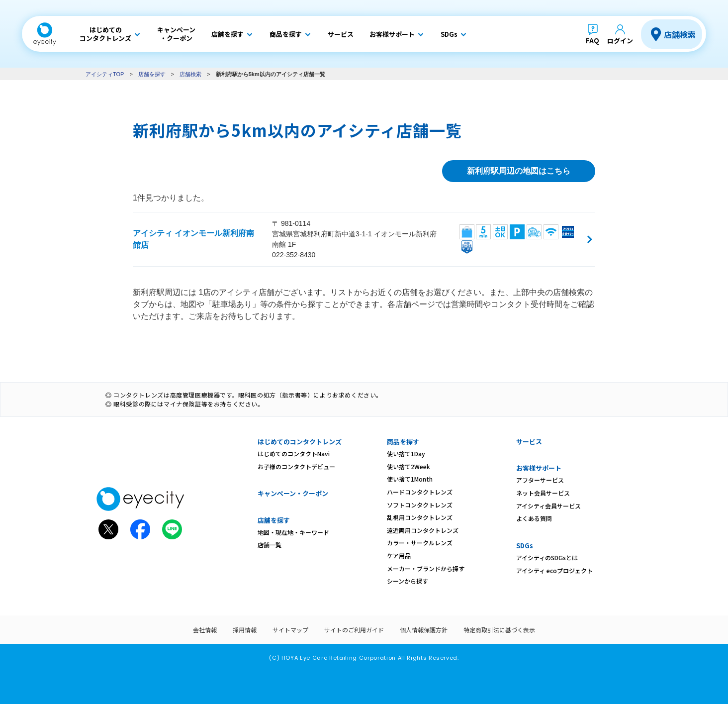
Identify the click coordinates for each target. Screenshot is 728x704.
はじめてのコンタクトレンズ (300, 442)
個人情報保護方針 (424, 630)
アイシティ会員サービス (548, 506)
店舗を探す (152, 74)
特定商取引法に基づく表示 (499, 630)
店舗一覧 (270, 545)
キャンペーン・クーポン (293, 493)
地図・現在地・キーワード (293, 532)
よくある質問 (534, 518)
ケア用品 (399, 555)
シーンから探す (408, 581)
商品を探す (403, 442)
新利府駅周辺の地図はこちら (519, 171)
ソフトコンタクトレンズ (420, 505)
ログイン (620, 41)
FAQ (592, 41)
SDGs (525, 546)
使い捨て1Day (406, 453)
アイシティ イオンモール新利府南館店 (193, 239)
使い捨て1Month (410, 479)
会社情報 (205, 630)
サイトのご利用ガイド (354, 630)
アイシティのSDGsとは (547, 557)
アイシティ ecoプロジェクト (554, 570)
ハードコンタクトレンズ (420, 492)
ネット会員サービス (543, 493)
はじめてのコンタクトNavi (294, 453)
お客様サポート (539, 468)
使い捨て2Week (409, 466)
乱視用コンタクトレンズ (420, 517)
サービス (529, 442)
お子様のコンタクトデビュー (296, 466)
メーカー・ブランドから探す (426, 568)
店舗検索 (680, 34)
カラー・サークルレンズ (420, 543)
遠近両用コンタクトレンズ (423, 530)
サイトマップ (290, 630)
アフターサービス (540, 480)
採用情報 (245, 630)
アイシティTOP (105, 74)
